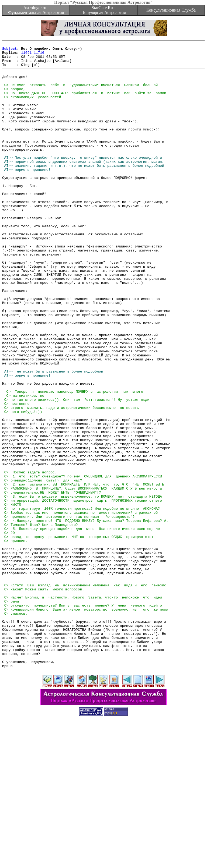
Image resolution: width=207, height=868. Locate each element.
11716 (39, 55)
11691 (26, 55)
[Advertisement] (103, 856)
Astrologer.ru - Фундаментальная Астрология (36, 10)
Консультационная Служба (171, 10)
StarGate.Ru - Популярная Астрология (103, 10)
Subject (10, 50)
